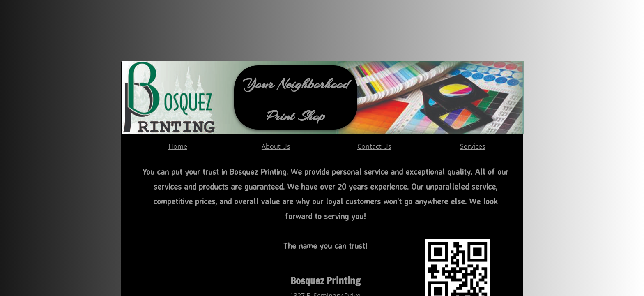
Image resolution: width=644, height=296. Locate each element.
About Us (276, 146)
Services (473, 146)
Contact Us (374, 146)
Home (178, 146)
